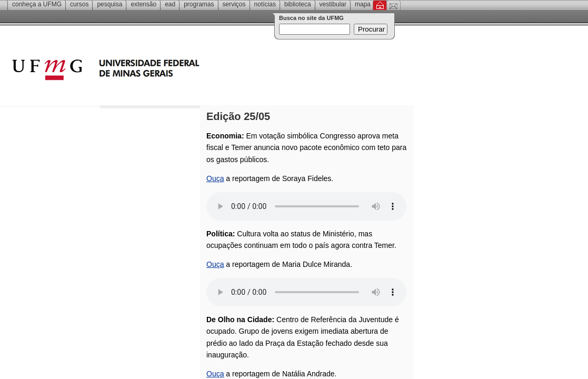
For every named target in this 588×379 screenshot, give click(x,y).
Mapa (363, 4)
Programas (199, 4)
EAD (170, 4)
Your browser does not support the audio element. (306, 206)
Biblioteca (298, 4)
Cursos (79, 4)
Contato (393, 5)
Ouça (215, 178)
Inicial (380, 5)
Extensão (143, 4)
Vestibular (333, 4)
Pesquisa (109, 4)
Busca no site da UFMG (311, 18)
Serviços (234, 4)
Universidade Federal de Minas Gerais (166, 71)
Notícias (265, 4)
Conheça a (37, 4)
